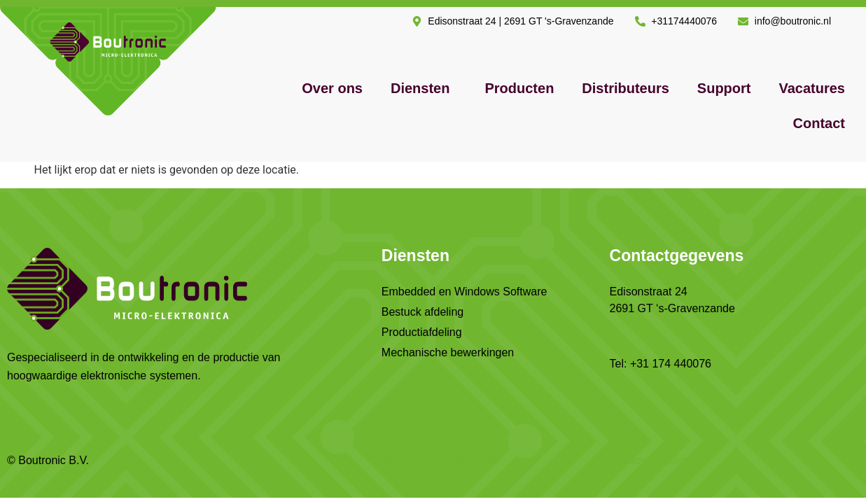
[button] (424, 88)
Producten (519, 88)
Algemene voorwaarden (441, 460)
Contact (819, 123)
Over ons (332, 88)
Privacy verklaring (654, 460)
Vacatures (812, 88)
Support (724, 88)
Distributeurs (625, 88)
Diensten (420, 88)
